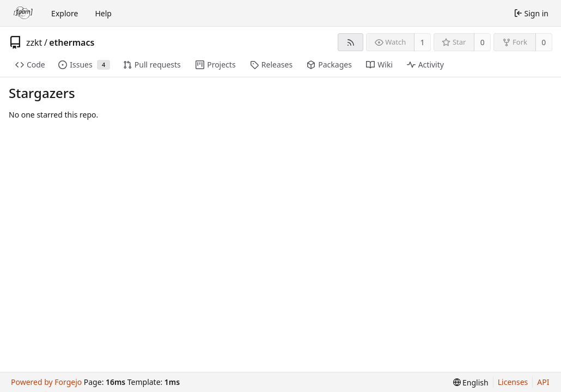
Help (103, 13)
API (543, 382)
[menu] (471, 382)
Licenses (513, 382)
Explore (65, 13)
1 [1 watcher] (423, 42)
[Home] (23, 13)
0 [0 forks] (544, 42)
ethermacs (72, 42)
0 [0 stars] (483, 42)
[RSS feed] (350, 42)
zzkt (34, 42)
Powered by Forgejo (46, 382)
